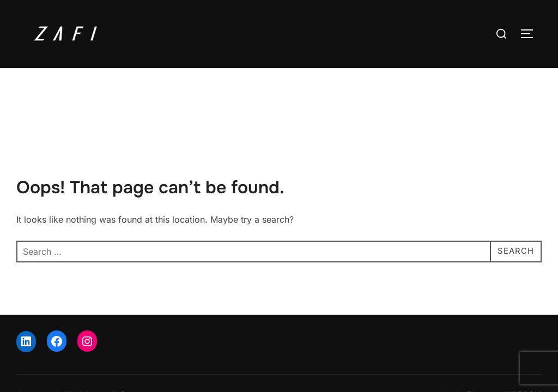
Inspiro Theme (466, 348)
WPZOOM (523, 348)
